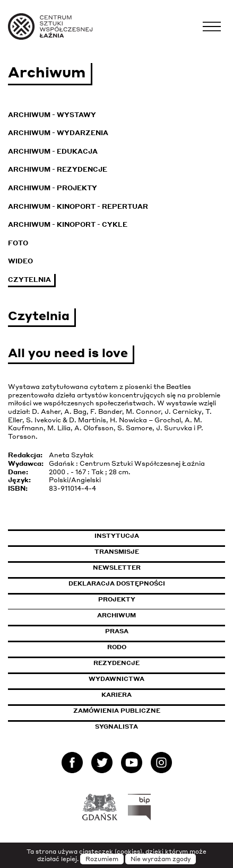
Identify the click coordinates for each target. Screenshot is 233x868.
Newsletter (117, 568)
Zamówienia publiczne (141, 711)
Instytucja (117, 536)
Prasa (117, 631)
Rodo (117, 647)
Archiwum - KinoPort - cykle (68, 224)
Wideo (20, 261)
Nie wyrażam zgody (161, 859)
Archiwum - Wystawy (52, 115)
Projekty (117, 599)
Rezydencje (116, 663)
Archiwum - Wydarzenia (58, 133)
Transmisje (160, 552)
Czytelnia (29, 280)
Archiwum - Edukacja (53, 151)
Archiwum (116, 615)
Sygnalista (116, 727)
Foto (18, 243)
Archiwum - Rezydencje (58, 169)
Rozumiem (102, 859)
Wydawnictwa (116, 679)
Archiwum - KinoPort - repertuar (78, 206)
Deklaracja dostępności (117, 583)
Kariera (116, 695)
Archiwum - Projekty (53, 188)
